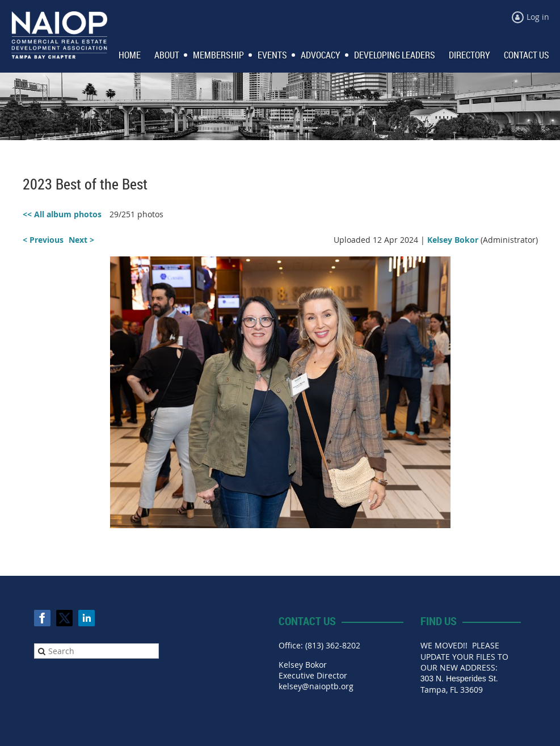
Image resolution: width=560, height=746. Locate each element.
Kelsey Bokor (453, 240)
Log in (538, 17)
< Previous (43, 240)
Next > (81, 240)
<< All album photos (62, 214)
